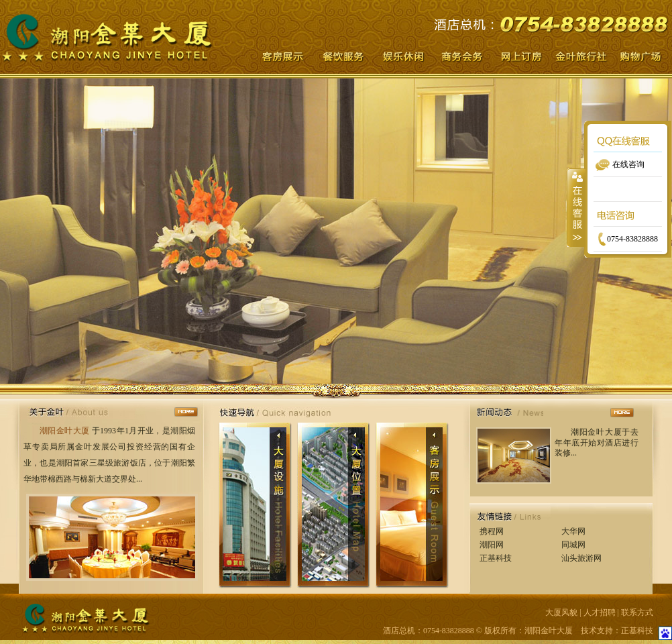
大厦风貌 (561, 612)
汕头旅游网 (581, 558)
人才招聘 (600, 612)
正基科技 (496, 558)
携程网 (492, 531)
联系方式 (637, 612)
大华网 (573, 531)
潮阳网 (492, 545)
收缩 (576, 207)
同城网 (573, 545)
